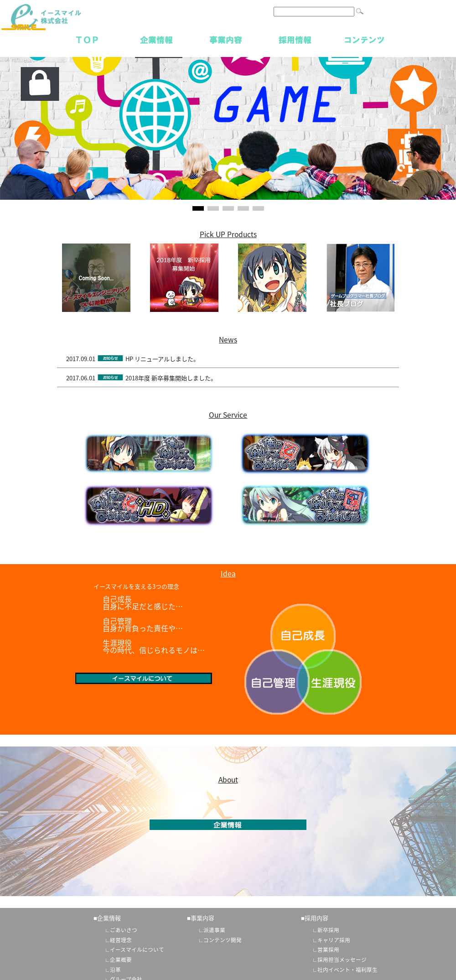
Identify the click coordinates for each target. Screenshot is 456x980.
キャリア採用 (334, 940)
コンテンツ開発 (223, 940)
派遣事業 (214, 930)
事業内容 (226, 39)
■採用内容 (315, 918)
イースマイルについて (137, 949)
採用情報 (295, 39)
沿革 (115, 970)
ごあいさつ (124, 930)
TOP (87, 39)
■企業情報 (107, 918)
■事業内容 (201, 918)
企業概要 (121, 959)
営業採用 (328, 949)
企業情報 (156, 39)
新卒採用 (328, 930)
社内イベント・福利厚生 (347, 970)
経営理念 (121, 940)
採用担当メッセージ (342, 959)
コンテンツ (364, 39)
